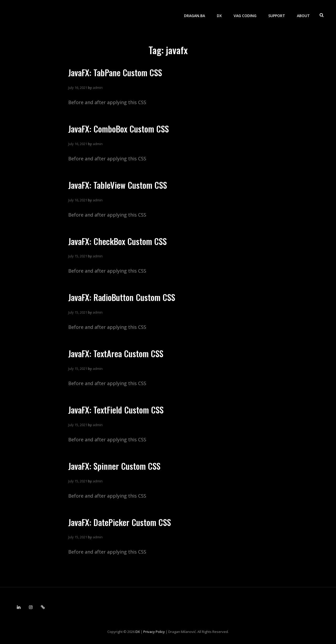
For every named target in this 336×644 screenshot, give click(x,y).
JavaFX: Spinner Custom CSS (114, 466)
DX (219, 15)
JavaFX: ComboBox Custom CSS (119, 129)
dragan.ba (195, 15)
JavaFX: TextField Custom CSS (116, 410)
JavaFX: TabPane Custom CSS (115, 72)
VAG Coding (245, 15)
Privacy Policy (154, 632)
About (303, 15)
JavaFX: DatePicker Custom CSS (120, 522)
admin (98, 88)
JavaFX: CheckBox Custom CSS (117, 241)
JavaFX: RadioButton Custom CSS (122, 297)
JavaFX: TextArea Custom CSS (116, 353)
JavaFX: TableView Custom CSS (118, 185)
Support (277, 15)
